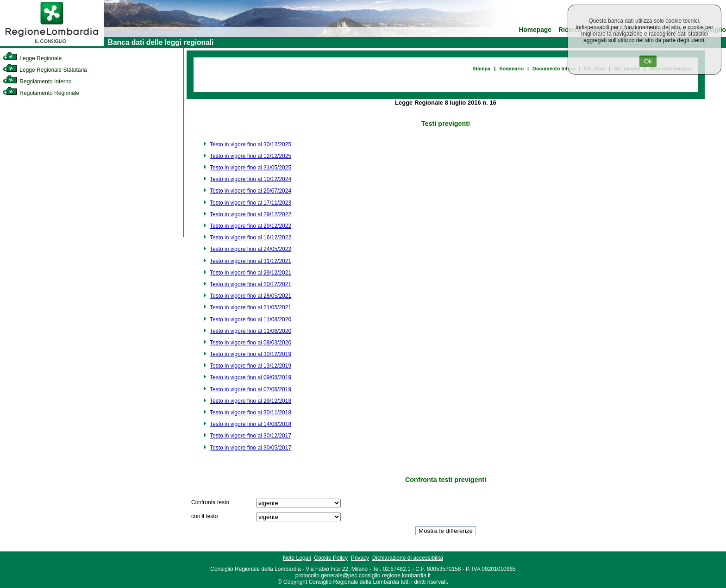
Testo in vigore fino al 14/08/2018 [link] (250, 424)
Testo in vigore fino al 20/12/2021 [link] (250, 284)
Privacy (360, 558)
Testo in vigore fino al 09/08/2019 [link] (250, 377)
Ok (648, 61)
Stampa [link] (481, 69)
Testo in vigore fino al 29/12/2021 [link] (250, 273)
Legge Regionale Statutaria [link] (45, 70)
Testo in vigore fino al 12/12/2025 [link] (250, 156)
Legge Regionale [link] (32, 58)
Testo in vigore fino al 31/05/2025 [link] (250, 168)
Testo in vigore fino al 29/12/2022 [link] (250, 214)
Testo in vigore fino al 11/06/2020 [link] (250, 331)
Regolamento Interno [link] (37, 81)
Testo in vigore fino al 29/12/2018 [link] (250, 401)
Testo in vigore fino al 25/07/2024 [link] (250, 191)
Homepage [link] (535, 30)
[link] (52, 44)
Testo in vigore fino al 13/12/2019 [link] (250, 366)
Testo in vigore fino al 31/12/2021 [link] (250, 261)
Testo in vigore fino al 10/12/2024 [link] (250, 179)
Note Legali (297, 558)
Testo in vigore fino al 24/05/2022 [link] (250, 249)
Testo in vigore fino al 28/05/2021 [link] (250, 296)
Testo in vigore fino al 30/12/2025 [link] (250, 144)
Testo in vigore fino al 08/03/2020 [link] (250, 343)
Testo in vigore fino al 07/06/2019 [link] (250, 389)
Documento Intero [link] (554, 69)
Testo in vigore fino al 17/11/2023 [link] (250, 203)
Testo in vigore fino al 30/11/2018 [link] (250, 413)
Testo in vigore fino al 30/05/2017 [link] (250, 448)
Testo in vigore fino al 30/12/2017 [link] (250, 436)
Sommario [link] (511, 69)
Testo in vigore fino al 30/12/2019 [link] (250, 354)
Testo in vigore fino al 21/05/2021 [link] (250, 307)
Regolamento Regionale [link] (41, 93)
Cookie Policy (331, 558)
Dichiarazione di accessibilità (408, 558)
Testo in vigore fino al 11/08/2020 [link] (250, 319)
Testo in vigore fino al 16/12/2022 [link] (250, 238)
